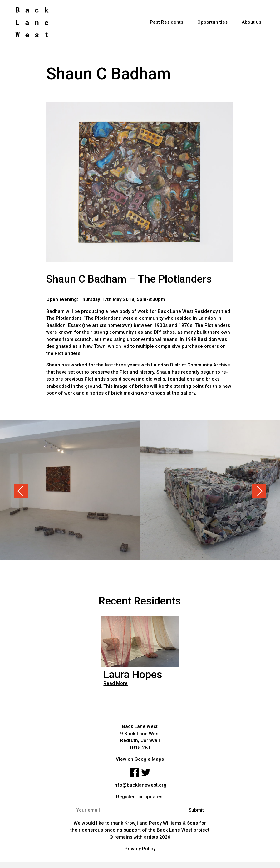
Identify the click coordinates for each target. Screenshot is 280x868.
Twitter (146, 772)
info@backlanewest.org (140, 785)
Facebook (134, 772)
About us (251, 22)
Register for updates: (140, 797)
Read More (115, 683)
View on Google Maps (140, 759)
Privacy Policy (140, 849)
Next (259, 491)
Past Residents (167, 22)
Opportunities (212, 22)
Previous (21, 491)
